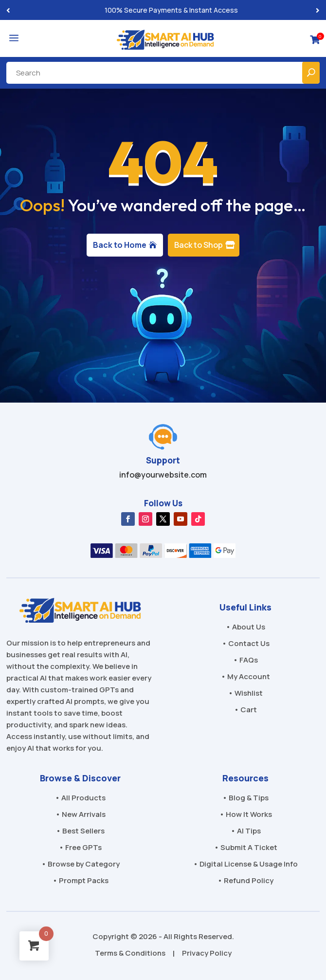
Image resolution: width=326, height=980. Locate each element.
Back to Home (120, 245)
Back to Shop (199, 245)
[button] (318, 10)
